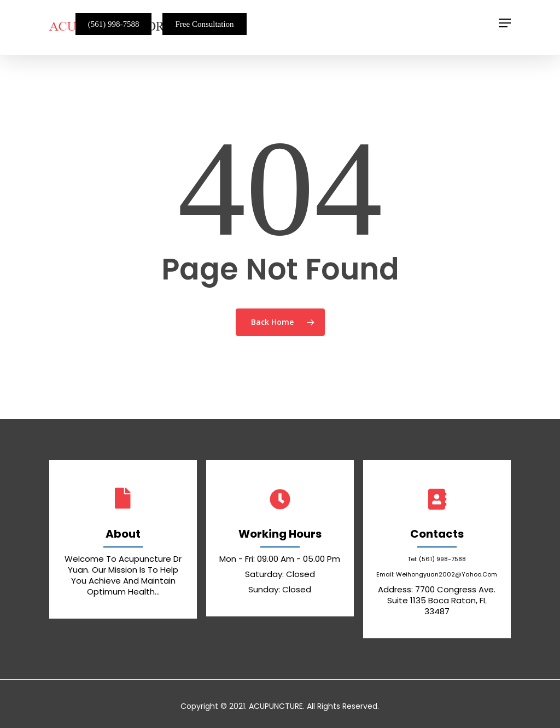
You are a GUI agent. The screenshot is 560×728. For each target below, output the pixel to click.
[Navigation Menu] (505, 23)
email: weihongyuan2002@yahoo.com (437, 574)
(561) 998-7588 (114, 24)
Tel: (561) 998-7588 (437, 559)
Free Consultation (204, 24)
